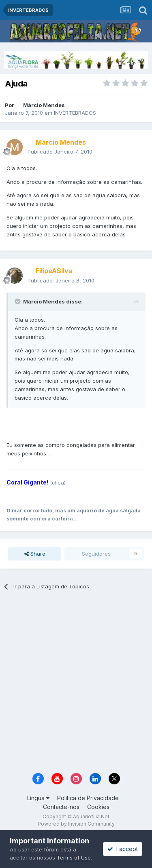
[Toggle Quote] (18, 301)
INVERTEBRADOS (75, 113)
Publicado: (61, 280)
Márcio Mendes (44, 105)
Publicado (60, 152)
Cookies (98, 807)
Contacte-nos (61, 807)
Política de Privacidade (88, 798)
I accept (123, 849)
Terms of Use (74, 857)
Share (35, 554)
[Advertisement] (76, 684)
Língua (38, 798)
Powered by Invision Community (76, 824)
